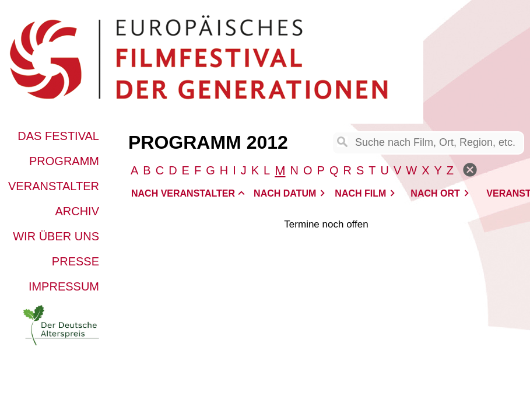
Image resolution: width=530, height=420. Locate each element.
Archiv (77, 211)
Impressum (64, 286)
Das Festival (58, 136)
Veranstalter (54, 186)
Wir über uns (56, 236)
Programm (64, 161)
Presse (76, 261)
